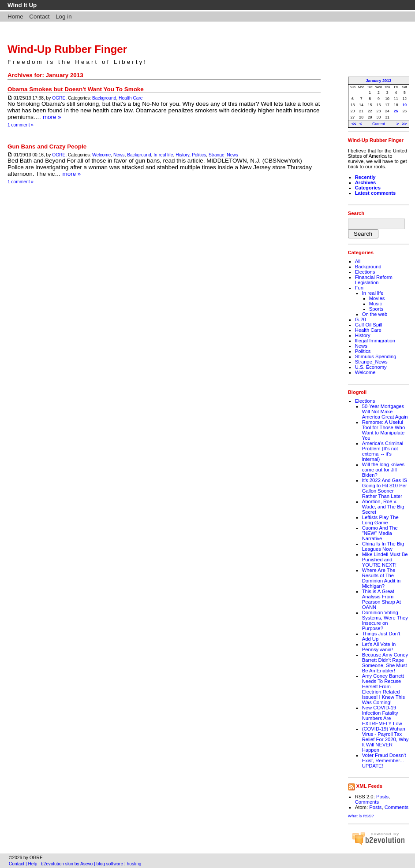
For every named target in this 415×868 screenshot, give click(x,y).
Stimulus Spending (376, 356)
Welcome (101, 155)
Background (104, 98)
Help (33, 864)
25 (396, 111)
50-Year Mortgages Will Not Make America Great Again (385, 412)
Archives (366, 182)
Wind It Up (22, 5)
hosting (134, 864)
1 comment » (21, 125)
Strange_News (223, 155)
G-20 (361, 319)
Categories (368, 188)
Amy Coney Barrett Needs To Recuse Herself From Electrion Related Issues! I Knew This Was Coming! (383, 689)
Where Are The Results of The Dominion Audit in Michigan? (381, 578)
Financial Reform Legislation (374, 280)
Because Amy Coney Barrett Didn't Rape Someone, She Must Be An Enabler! (385, 663)
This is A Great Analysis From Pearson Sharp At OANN (381, 599)
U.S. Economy (371, 367)
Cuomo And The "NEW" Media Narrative (380, 533)
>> (405, 124)
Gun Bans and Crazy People (47, 147)
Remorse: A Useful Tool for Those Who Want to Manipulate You (383, 430)
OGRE (59, 98)
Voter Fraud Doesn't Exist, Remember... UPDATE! (384, 760)
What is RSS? (361, 816)
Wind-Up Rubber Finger (67, 49)
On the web (375, 314)
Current (379, 124)
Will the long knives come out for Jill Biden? (383, 470)
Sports (376, 309)
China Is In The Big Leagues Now (383, 546)
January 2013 (379, 81)
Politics (199, 155)
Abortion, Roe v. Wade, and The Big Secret (383, 507)
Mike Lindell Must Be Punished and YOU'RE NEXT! (385, 560)
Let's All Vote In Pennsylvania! (379, 647)
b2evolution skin (57, 864)
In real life (163, 155)
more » (52, 117)
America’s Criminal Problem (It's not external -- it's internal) (383, 451)
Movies (377, 298)
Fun (359, 288)
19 (405, 105)
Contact (39, 17)
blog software (110, 864)
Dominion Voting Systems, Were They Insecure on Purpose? (385, 620)
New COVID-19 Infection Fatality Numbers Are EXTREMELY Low (382, 716)
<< (354, 124)
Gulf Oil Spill (369, 325)
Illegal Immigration (375, 341)
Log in (64, 17)
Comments (367, 802)
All (358, 261)
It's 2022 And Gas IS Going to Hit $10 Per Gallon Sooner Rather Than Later (385, 488)
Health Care (131, 98)
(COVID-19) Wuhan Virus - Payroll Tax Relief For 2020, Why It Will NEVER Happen (385, 739)
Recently (365, 177)
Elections (365, 272)
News (119, 155)
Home (15, 17)
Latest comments (376, 193)
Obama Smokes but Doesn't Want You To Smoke (76, 89)
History (182, 155)
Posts (382, 797)
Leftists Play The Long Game (380, 520)
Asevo (86, 864)
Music (376, 304)
